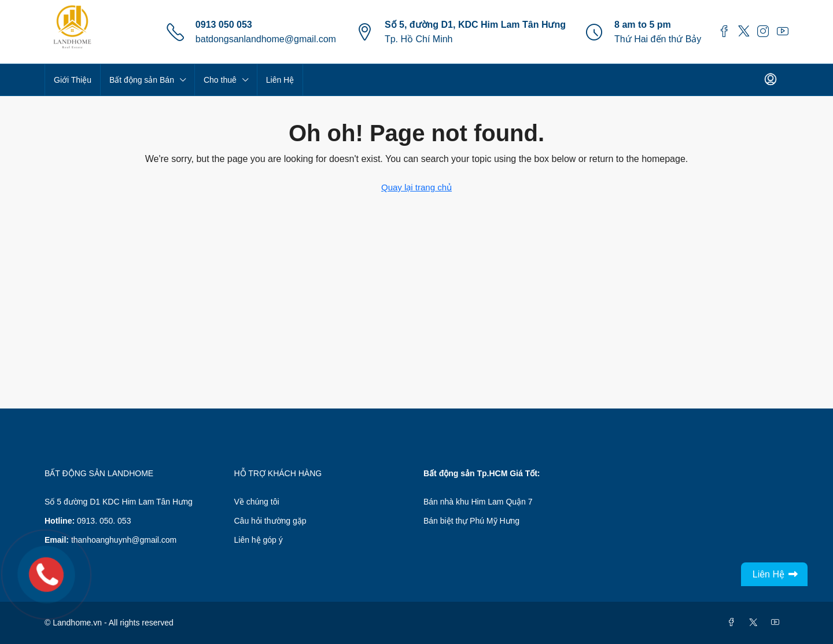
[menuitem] (771, 80)
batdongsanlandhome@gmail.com (266, 39)
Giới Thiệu (73, 80)
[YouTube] (777, 623)
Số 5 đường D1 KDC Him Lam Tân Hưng (119, 502)
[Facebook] (734, 623)
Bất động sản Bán (142, 80)
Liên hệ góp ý (259, 540)
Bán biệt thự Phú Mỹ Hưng (471, 521)
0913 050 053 (224, 25)
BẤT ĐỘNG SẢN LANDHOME (99, 473)
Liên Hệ (280, 80)
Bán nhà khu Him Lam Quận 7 (478, 502)
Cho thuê (220, 80)
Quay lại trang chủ (417, 187)
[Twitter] (755, 623)
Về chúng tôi (257, 502)
